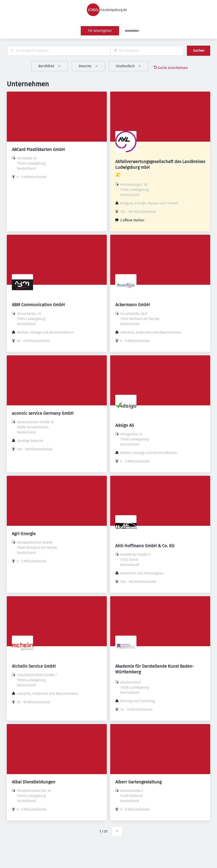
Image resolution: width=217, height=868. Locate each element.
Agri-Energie (24, 534)
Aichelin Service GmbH (34, 666)
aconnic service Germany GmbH (43, 413)
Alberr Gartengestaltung (138, 782)
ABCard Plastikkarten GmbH (38, 149)
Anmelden (132, 31)
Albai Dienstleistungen (34, 782)
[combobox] (59, 51)
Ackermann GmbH (133, 305)
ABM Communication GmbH (38, 305)
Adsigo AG (125, 425)
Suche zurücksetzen (171, 68)
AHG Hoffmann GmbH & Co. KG (145, 546)
